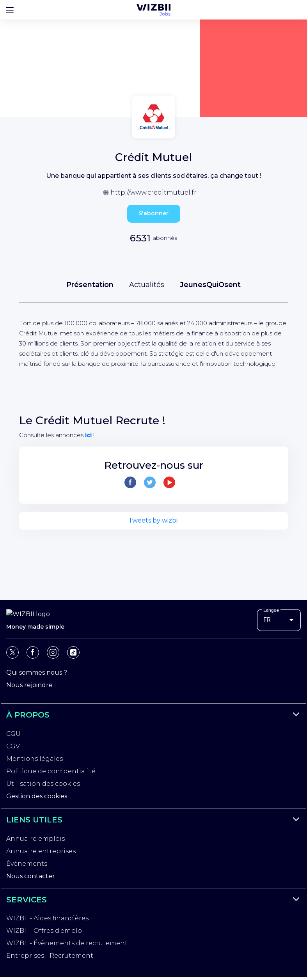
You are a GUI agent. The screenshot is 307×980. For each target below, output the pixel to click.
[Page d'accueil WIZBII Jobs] (153, 10)
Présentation (90, 285)
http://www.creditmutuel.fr (153, 192)
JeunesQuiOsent (210, 285)
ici (88, 435)
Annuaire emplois (35, 840)
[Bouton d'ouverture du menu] (10, 10)
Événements (27, 865)
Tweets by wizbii (153, 520)
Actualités (147, 285)
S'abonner (153, 213)
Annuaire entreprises (41, 853)
